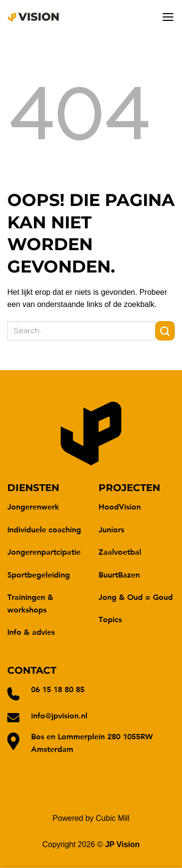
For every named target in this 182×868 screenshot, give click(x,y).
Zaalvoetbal (120, 552)
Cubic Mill (112, 818)
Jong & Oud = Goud (136, 597)
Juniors (111, 529)
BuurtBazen (119, 574)
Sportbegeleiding (39, 574)
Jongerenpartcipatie (44, 552)
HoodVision (120, 506)
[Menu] (168, 17)
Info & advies (31, 632)
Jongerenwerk (33, 506)
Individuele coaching (44, 529)
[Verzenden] (165, 331)
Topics (110, 619)
